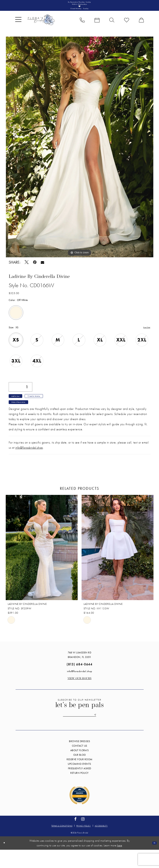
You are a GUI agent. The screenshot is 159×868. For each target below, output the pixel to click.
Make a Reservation (25, 417)
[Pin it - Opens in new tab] (35, 269)
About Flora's (80, 769)
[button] (18, 27)
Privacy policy (83, 844)
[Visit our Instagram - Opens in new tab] (83, 837)
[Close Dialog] (6, 861)
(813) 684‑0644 (79, 680)
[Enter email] (80, 732)
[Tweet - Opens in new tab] (27, 269)
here (119, 864)
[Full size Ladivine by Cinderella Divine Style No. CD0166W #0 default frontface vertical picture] (80, 154)
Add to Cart (20, 407)
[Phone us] (82, 27)
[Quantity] (20, 394)
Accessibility (101, 844)
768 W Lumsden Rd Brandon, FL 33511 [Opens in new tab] (79, 671)
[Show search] (112, 27)
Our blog (80, 773)
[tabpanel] (80, 154)
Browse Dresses (79, 760)
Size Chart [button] (144, 335)
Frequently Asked (80, 787)
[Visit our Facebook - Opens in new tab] (75, 837)
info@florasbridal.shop (29, 464)
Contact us (80, 764)
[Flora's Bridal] (41, 27)
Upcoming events (79, 782)
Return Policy (79, 791)
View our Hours (80, 694)
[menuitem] (18, 27)
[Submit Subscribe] (107, 732)
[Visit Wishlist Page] (127, 27)
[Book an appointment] (97, 27)
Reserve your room (79, 778)
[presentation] (42, 563)
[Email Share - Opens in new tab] (42, 269)
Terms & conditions (62, 844)
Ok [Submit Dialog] (153, 861)
